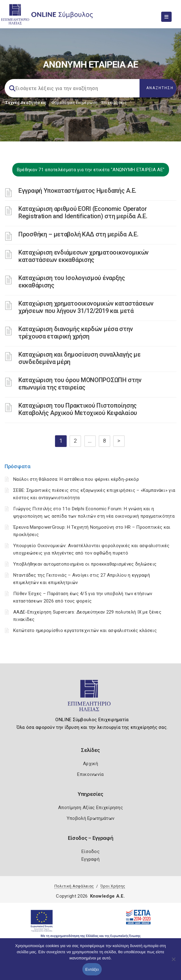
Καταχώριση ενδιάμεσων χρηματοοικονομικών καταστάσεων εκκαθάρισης (84, 256)
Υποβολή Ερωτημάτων (90, 818)
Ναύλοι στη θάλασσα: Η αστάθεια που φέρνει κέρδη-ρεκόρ (76, 479)
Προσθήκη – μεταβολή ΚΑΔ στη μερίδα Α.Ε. (78, 234)
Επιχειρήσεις (114, 103)
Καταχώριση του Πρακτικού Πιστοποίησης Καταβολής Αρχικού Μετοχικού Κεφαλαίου (78, 409)
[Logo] (90, 698)
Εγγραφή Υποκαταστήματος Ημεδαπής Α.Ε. (77, 191)
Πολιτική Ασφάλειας (74, 886)
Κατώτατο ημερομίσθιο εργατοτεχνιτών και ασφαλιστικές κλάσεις (85, 630)
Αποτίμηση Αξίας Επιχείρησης (90, 808)
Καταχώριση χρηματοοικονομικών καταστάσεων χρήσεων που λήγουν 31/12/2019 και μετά (86, 307)
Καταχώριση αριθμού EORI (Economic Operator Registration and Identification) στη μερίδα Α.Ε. (83, 212)
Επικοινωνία (90, 774)
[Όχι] (173, 962)
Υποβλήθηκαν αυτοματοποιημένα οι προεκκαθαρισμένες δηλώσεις (85, 564)
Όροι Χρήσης (113, 886)
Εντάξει (92, 969)
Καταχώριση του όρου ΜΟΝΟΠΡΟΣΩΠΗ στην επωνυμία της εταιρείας (80, 384)
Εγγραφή (90, 859)
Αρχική (90, 764)
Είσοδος (90, 852)
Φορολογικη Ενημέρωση (75, 103)
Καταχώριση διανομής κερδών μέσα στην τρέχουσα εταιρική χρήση (76, 333)
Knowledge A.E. (108, 896)
